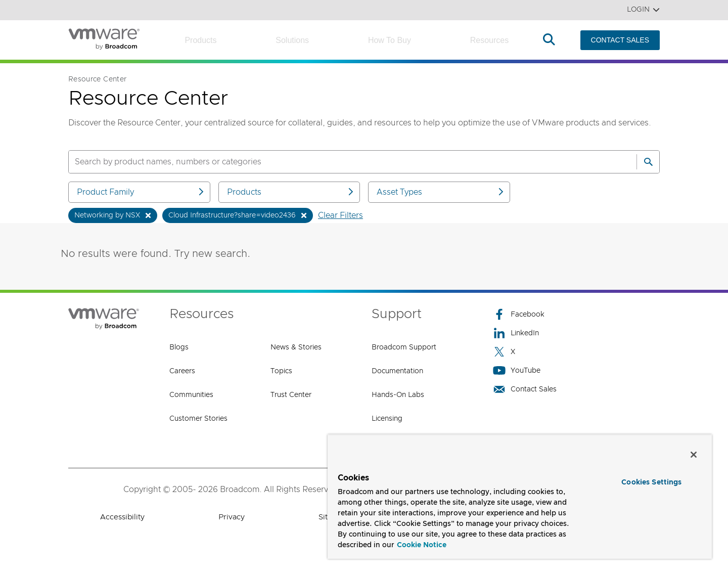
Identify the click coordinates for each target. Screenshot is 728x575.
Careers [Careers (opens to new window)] (182, 371)
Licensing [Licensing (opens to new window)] (387, 419)
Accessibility (122, 517)
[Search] (648, 162)
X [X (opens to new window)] (504, 352)
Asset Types (441, 192)
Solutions (292, 40)
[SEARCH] (342, 162)
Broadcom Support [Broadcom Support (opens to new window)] (404, 347)
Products (200, 40)
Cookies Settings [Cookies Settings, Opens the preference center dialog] (651, 482)
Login (643, 10)
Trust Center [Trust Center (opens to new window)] (291, 395)
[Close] (694, 455)
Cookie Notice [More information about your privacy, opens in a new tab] (422, 545)
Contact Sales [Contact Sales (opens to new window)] (525, 389)
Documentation (397, 371)
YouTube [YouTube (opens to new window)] (517, 370)
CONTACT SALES (620, 40)
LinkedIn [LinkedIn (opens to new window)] (516, 333)
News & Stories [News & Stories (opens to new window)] (296, 347)
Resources (489, 40)
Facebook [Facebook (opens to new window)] (519, 314)
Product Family (141, 192)
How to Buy (390, 40)
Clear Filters (340, 215)
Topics (281, 371)
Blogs (179, 347)
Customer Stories (198, 419)
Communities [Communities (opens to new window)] (191, 395)
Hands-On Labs (398, 395)
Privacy (232, 517)
